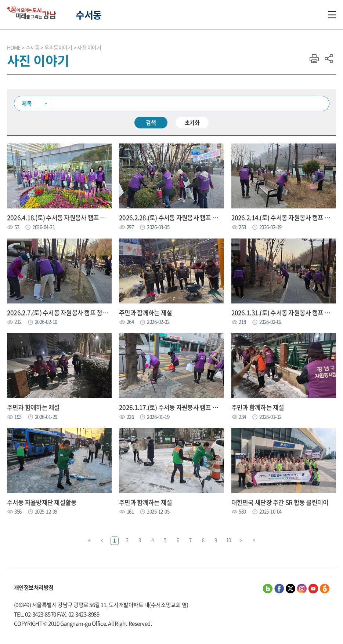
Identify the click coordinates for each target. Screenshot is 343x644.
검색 (151, 123)
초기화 (192, 123)
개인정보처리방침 (34, 588)
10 (229, 540)
